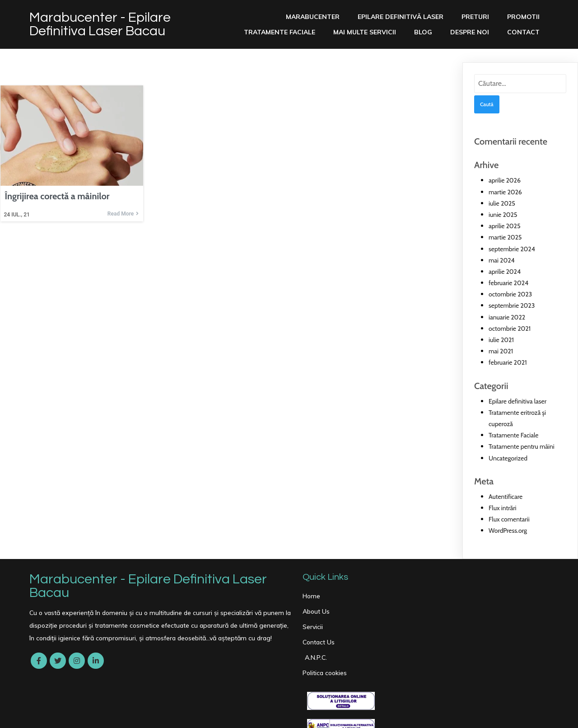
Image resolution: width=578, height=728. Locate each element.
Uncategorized (508, 458)
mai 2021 (501, 351)
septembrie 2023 (512, 305)
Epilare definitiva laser (517, 401)
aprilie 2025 (505, 226)
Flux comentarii (509, 519)
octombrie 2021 (510, 328)
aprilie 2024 (505, 272)
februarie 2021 (508, 362)
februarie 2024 (508, 283)
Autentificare (506, 496)
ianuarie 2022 (507, 317)
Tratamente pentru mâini (522, 446)
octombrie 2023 (510, 294)
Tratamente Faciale (513, 435)
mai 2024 (502, 260)
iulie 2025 (502, 203)
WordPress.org (508, 531)
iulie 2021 (501, 340)
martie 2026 (505, 192)
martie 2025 (505, 237)
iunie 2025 (503, 215)
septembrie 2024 (512, 249)
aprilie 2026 (505, 180)
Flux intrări (503, 508)
